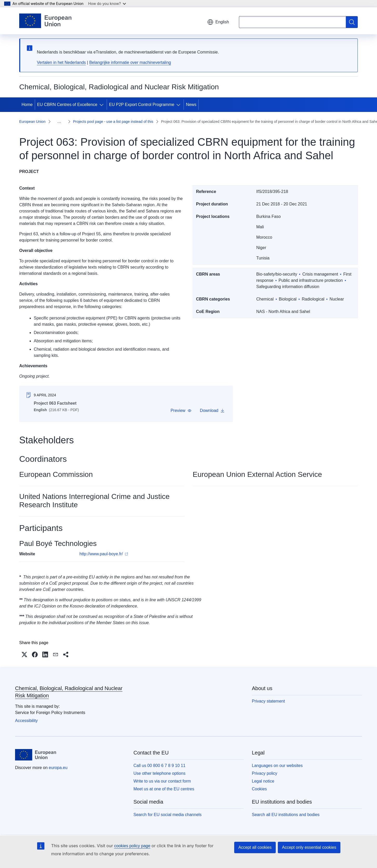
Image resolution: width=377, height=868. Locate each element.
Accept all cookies (255, 847)
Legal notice (263, 781)
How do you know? (107, 4)
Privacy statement (268, 701)
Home (27, 105)
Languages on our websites (277, 766)
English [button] (218, 22)
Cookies (259, 789)
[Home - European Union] (45, 21)
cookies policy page (132, 846)
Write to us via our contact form (162, 781)
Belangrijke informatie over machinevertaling (130, 62)
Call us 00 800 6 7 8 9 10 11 (159, 766)
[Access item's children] (103, 105)
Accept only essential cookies (309, 847)
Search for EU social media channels (167, 815)
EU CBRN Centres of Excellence (67, 105)
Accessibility (26, 721)
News (191, 105)
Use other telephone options (159, 773)
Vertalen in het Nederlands (61, 62)
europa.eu (58, 768)
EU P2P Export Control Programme (142, 105)
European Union (32, 122)
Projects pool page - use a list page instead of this (113, 122)
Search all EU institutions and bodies (286, 815)
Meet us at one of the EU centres (164, 789)
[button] (181, 411)
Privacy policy (265, 773)
